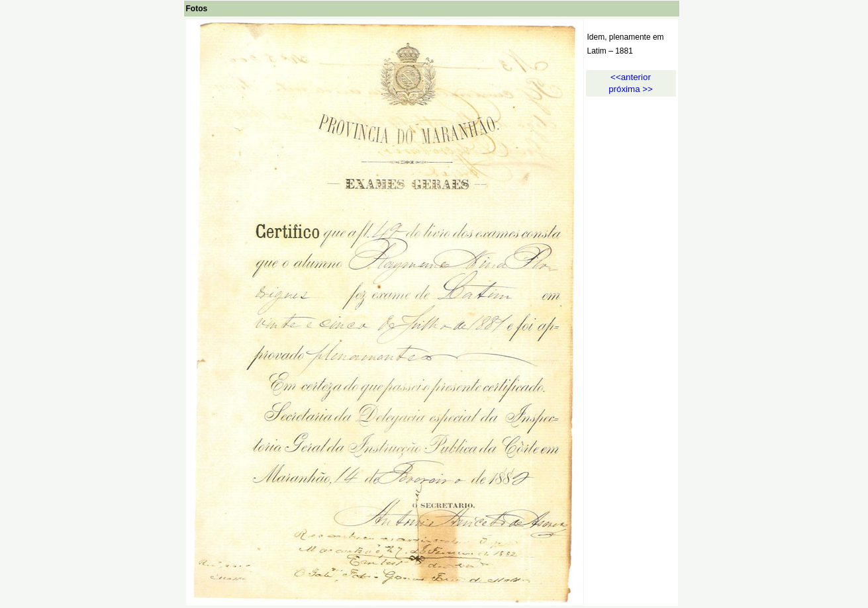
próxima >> (631, 89)
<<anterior (631, 77)
